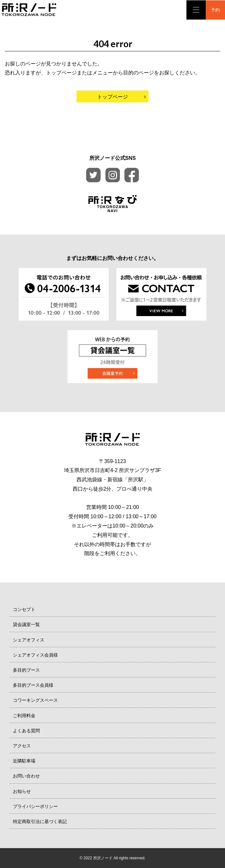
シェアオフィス (29, 640)
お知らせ (22, 791)
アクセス (22, 746)
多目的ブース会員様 (33, 685)
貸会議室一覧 (26, 624)
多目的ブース (26, 670)
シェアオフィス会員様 (35, 655)
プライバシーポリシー (35, 806)
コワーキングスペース (35, 700)
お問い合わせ (26, 776)
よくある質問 (26, 731)
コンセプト (24, 609)
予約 (215, 10)
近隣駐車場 (24, 761)
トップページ (113, 97)
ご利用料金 (24, 716)
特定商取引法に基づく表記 (40, 821)
